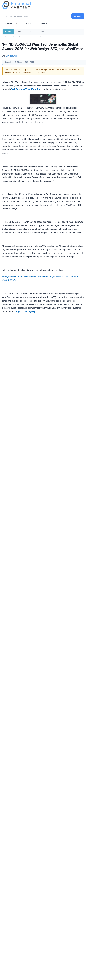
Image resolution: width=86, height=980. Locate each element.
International (33, 37)
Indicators (45, 23)
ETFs (32, 32)
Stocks (21, 32)
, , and (27, 89)
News (15, 37)
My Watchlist (28, 23)
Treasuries (44, 37)
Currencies (23, 37)
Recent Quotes (9, 23)
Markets (8, 32)
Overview (8, 37)
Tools (42, 32)
